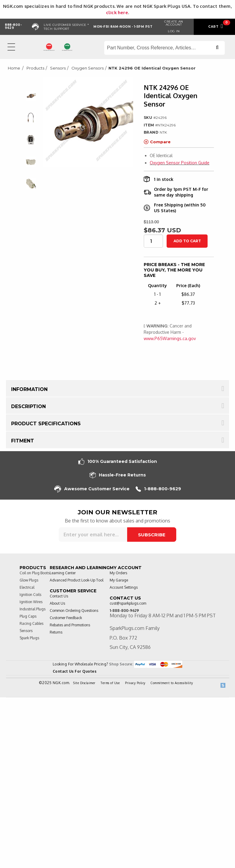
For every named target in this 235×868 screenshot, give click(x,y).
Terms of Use (110, 683)
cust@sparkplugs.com (128, 603)
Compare (157, 142)
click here (117, 12)
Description (28, 406)
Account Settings (124, 587)
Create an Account (174, 23)
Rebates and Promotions (70, 625)
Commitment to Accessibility (172, 683)
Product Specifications (46, 424)
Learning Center (63, 573)
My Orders (118, 573)
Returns (56, 632)
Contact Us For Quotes (75, 671)
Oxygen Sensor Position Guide (180, 163)
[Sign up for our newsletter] (93, 535)
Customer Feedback (66, 618)
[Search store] (164, 48)
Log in (174, 31)
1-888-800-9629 (158, 489)
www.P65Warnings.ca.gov (170, 338)
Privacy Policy (135, 683)
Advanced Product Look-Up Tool (77, 580)
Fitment (23, 441)
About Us (57, 603)
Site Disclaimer (84, 683)
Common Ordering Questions (74, 611)
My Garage (119, 580)
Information (29, 389)
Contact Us (59, 596)
